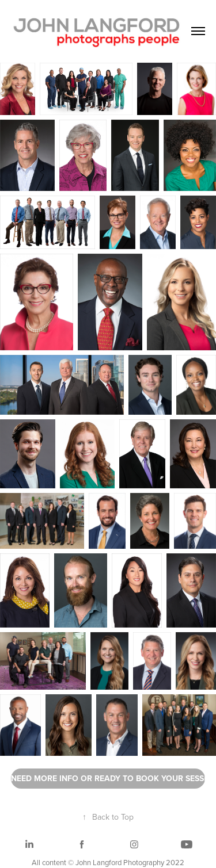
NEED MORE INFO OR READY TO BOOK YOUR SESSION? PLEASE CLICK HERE (108, 778)
